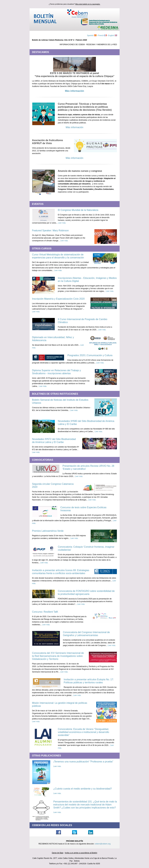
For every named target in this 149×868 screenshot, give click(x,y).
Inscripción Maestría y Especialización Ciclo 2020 (58, 299)
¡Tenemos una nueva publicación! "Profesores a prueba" (83, 762)
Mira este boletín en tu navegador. (88, 4)
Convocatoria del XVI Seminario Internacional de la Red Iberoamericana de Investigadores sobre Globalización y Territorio (58, 656)
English (111, 35)
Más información (74, 91)
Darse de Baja (57, 853)
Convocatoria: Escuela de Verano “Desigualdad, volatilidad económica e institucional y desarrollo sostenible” (84, 732)
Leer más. (62, 223)
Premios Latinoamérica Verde (48, 531)
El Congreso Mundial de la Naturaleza (78, 210)
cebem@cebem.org (103, 844)
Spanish (91, 35)
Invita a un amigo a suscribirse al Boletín (81, 853)
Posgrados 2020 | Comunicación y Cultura (90, 355)
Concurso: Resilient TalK (45, 612)
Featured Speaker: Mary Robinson (50, 230)
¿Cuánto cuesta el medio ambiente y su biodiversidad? (83, 789)
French (101, 35)
